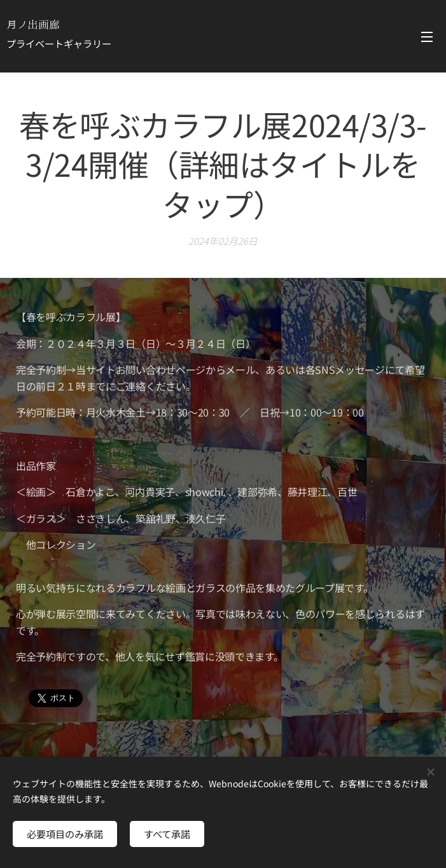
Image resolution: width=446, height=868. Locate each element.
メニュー (427, 37)
